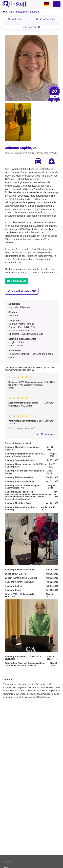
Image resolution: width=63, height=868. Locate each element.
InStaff (7, 862)
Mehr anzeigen (48, 434)
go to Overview (45, 19)
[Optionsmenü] (57, 4)
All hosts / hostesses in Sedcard (21, 12)
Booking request (16, 281)
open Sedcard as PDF (22, 291)
